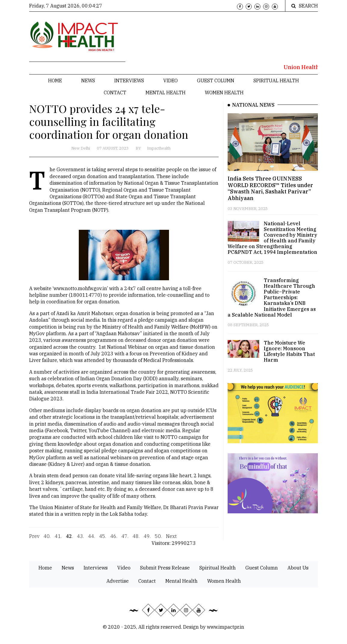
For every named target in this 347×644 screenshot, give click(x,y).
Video (170, 80)
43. (80, 540)
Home (55, 80)
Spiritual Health (276, 80)
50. (158, 540)
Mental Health (166, 93)
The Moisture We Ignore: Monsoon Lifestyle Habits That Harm (289, 351)
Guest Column (216, 80)
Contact (115, 93)
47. (125, 540)
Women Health (224, 93)
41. (58, 540)
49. (147, 540)
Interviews (129, 80)
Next (171, 540)
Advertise (118, 581)
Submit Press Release (165, 568)
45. (103, 540)
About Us (298, 568)
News (88, 80)
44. (92, 540)
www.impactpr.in (226, 627)
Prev (34, 540)
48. (136, 540)
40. (47, 540)
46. (114, 540)
